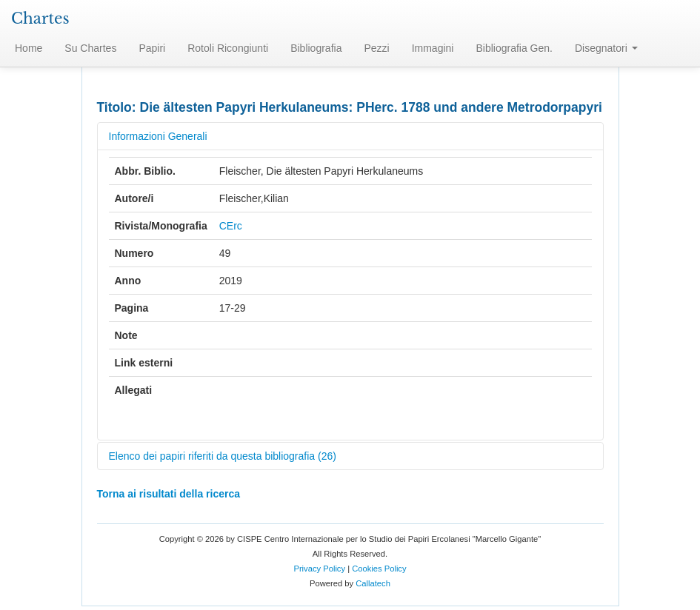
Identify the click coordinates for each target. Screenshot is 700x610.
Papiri (152, 48)
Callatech (373, 583)
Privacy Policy (319, 569)
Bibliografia (316, 48)
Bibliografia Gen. (514, 48)
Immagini (433, 48)
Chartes (40, 19)
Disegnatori (606, 48)
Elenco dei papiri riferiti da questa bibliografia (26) (223, 456)
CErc (231, 226)
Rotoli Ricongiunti (228, 48)
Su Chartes (90, 48)
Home (29, 48)
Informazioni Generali (158, 136)
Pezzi (376, 48)
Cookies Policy (379, 569)
